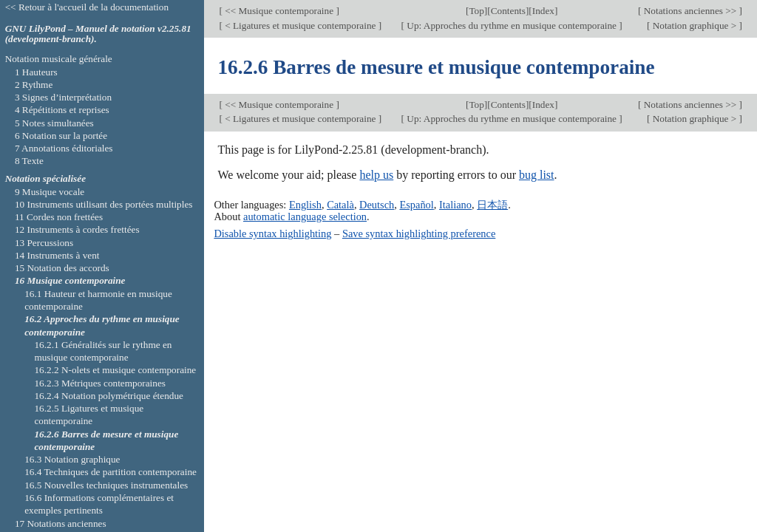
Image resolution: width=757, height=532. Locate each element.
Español (416, 205)
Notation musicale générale (59, 59)
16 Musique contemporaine (70, 280)
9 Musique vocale (50, 192)
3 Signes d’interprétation (63, 97)
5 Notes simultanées (54, 123)
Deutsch (377, 205)
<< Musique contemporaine (279, 11)
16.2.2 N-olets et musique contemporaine (115, 370)
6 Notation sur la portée (61, 136)
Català (340, 205)
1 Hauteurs (36, 72)
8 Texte (29, 161)
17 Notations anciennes (61, 524)
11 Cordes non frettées (59, 217)
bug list (537, 175)
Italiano (455, 205)
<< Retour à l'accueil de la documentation (87, 7)
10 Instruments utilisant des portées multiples (104, 204)
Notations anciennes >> (690, 11)
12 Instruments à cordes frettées (77, 229)
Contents (508, 11)
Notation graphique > (694, 25)
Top (476, 11)
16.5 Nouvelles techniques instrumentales (106, 485)
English (305, 205)
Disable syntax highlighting (272, 233)
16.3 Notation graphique (72, 459)
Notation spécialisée (45, 178)
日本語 (492, 205)
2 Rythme (34, 85)
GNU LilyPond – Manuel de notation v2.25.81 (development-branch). (98, 34)
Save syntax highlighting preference (419, 233)
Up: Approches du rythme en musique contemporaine (512, 25)
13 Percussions (44, 243)
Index (543, 11)
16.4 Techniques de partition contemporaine (111, 472)
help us (376, 175)
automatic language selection (305, 216)
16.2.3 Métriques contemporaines (100, 383)
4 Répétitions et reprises (62, 110)
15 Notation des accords (62, 268)
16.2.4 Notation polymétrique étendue (109, 396)
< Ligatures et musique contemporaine (301, 25)
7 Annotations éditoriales (64, 148)
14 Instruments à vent (57, 255)
